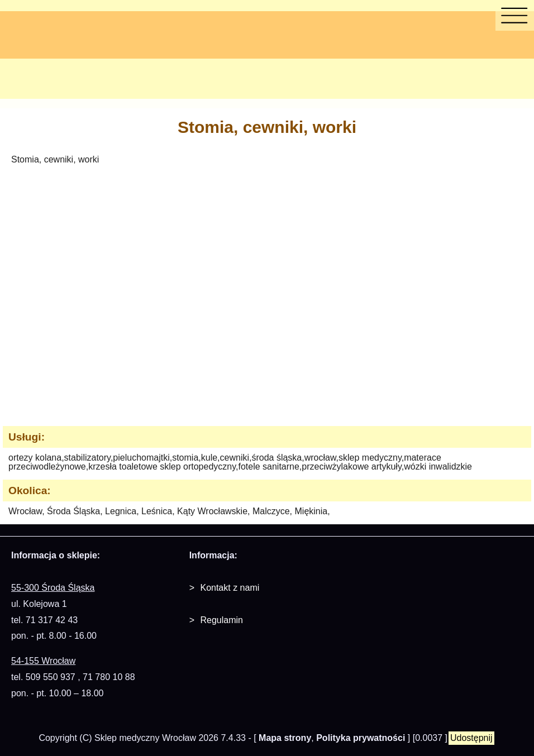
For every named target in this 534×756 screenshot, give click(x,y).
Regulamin (221, 620)
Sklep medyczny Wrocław (145, 738)
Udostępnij (471, 738)
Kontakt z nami (230, 588)
